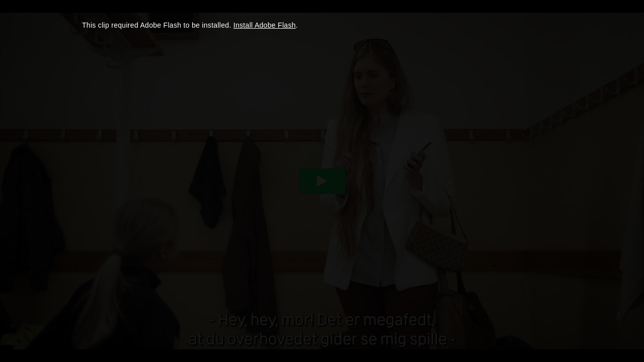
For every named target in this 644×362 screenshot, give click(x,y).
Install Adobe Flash (265, 25)
